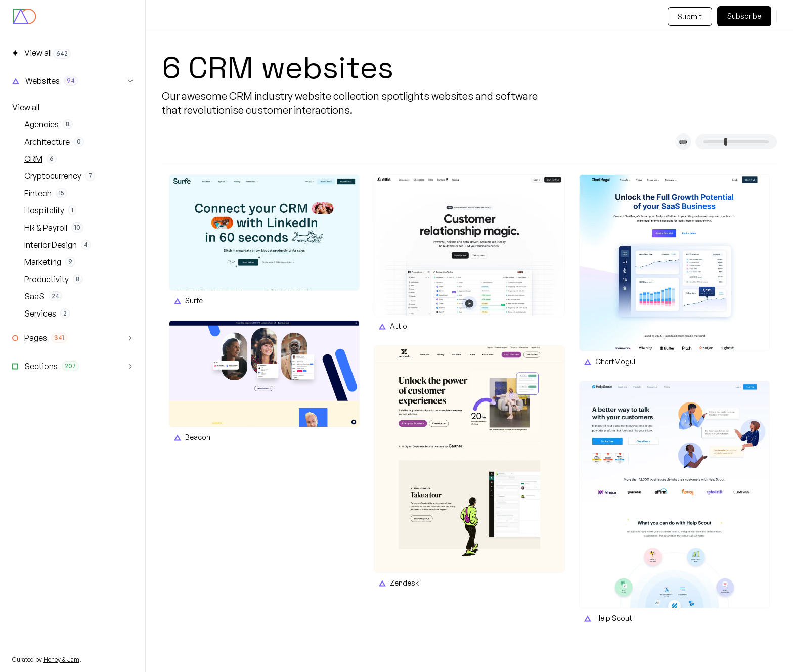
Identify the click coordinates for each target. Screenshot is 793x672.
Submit (690, 16)
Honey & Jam (61, 660)
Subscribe (744, 16)
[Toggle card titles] (683, 142)
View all (26, 107)
